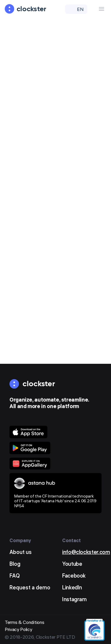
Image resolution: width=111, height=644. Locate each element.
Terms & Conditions (24, 622)
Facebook (74, 576)
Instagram (74, 599)
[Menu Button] (102, 9)
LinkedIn (72, 587)
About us (21, 552)
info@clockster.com (86, 552)
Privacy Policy (18, 629)
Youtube (72, 564)
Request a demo (30, 587)
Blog (15, 564)
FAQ (15, 576)
